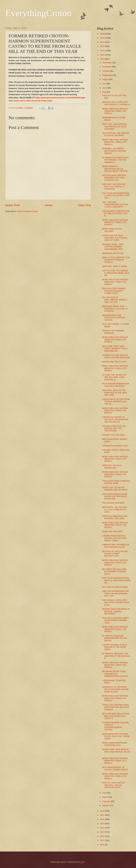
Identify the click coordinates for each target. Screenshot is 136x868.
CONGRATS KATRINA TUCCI (115, 446)
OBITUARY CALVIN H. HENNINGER (112, 467)
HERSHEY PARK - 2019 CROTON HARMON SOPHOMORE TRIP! (113, 247)
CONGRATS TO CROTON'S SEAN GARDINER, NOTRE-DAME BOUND (116, 689)
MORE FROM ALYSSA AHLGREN (112, 230)
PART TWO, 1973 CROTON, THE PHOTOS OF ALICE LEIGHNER (115, 127)
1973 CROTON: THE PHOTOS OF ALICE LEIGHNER (116, 134)
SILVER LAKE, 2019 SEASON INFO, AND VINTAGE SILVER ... (116, 752)
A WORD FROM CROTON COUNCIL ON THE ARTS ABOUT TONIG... (114, 538)
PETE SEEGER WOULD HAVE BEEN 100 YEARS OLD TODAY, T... (116, 716)
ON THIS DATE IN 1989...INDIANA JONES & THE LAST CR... (115, 300)
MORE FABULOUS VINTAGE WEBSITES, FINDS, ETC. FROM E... (115, 111)
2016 (103, 819)
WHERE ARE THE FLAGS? (114, 362)
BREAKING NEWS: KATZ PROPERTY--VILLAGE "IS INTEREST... (115, 309)
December (107, 63)
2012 (103, 836)
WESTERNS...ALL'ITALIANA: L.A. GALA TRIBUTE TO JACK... (115, 510)
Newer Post (12, 205)
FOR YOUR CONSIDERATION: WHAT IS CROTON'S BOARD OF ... (116, 580)
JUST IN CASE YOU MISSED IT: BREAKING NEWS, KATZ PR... (116, 273)
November (107, 67)
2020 (103, 55)
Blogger (82, 862)
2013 (103, 832)
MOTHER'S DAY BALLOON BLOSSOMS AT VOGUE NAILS (114, 572)
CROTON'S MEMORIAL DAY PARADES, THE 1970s (115, 517)
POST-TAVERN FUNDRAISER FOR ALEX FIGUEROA (115, 385)
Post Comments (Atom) (28, 211)
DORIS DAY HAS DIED (112, 532)
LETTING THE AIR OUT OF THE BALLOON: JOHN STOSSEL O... (114, 377)
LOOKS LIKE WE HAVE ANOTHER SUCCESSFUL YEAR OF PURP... (115, 238)
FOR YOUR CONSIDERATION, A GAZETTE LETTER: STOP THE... (116, 196)
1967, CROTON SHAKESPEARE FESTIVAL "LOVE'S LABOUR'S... (115, 205)
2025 (103, 38)
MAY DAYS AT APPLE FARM (115, 587)
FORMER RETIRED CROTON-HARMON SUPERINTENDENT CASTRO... (116, 726)
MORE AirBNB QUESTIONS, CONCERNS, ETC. (115, 744)
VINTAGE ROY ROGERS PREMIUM (113, 332)
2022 (103, 46)
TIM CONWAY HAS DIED (113, 503)
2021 (103, 51)
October (106, 71)
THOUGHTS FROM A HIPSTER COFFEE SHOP (116, 482)
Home (49, 205)
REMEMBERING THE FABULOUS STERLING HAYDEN (114, 318)
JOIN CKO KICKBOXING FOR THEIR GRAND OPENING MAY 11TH (115, 594)
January (106, 805)
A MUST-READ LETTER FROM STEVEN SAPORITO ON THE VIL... (116, 402)
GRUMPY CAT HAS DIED (113, 435)
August (106, 79)
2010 (103, 845)
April (105, 793)
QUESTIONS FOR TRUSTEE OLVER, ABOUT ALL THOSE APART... (116, 736)
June (105, 88)
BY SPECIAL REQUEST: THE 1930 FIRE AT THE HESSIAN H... (116, 656)
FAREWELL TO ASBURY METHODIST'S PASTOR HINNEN (114, 151)
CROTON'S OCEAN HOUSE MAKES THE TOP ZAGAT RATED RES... (115, 496)
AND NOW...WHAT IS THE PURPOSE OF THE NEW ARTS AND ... (114, 393)
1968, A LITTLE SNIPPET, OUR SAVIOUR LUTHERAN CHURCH (116, 260)
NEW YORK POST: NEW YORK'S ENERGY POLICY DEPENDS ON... (115, 349)
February (107, 801)
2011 (103, 840)
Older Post (84, 205)
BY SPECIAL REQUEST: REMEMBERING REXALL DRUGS (115, 638)
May (105, 92)
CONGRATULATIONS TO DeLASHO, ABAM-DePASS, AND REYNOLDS (115, 419)
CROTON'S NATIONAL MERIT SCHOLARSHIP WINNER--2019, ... (115, 620)
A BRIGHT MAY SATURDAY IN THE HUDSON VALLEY (116, 546)
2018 (103, 811)
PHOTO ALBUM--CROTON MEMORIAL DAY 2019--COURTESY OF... (114, 178)
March (105, 797)
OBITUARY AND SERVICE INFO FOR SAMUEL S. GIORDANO (114, 187)
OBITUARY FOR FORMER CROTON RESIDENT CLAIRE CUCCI (114, 291)
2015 (103, 824)
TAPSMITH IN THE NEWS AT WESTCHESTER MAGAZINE (116, 356)
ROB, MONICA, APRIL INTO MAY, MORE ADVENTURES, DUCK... (116, 602)
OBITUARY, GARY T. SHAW (114, 266)
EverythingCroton (38, 13)
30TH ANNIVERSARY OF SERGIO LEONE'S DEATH (115, 768)
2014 (103, 828)
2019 (103, 59)
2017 (103, 815)
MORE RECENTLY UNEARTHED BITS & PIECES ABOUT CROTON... (116, 169)
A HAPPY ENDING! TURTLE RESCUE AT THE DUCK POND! (115, 647)
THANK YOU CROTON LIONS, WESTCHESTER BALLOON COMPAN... (116, 707)
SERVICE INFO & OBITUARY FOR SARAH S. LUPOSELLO (116, 103)
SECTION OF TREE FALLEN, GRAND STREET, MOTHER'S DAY (115, 554)
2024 (103, 42)
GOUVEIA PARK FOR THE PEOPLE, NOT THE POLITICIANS (114, 428)
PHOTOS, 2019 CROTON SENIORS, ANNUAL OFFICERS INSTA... (113, 785)
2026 (103, 34)
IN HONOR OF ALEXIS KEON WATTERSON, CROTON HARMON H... (115, 160)
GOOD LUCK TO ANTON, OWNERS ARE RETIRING (115, 489)
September (108, 75)
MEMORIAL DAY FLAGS (113, 253)
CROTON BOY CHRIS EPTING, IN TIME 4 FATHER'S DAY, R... (116, 213)
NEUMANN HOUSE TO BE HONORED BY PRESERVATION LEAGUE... (116, 674)
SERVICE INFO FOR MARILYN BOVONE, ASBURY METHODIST (116, 611)
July (104, 84)
